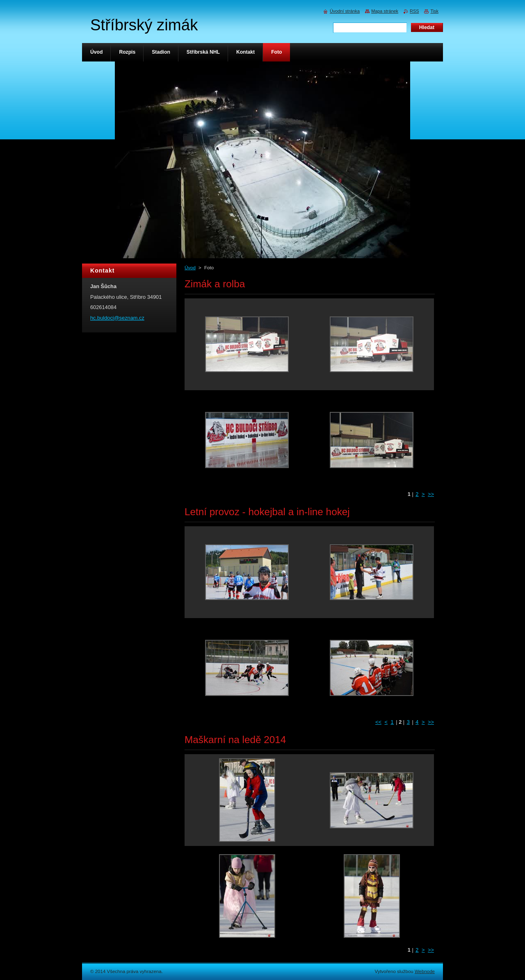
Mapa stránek (385, 11)
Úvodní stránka (345, 11)
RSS (414, 11)
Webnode (425, 971)
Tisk (434, 11)
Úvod (190, 268)
